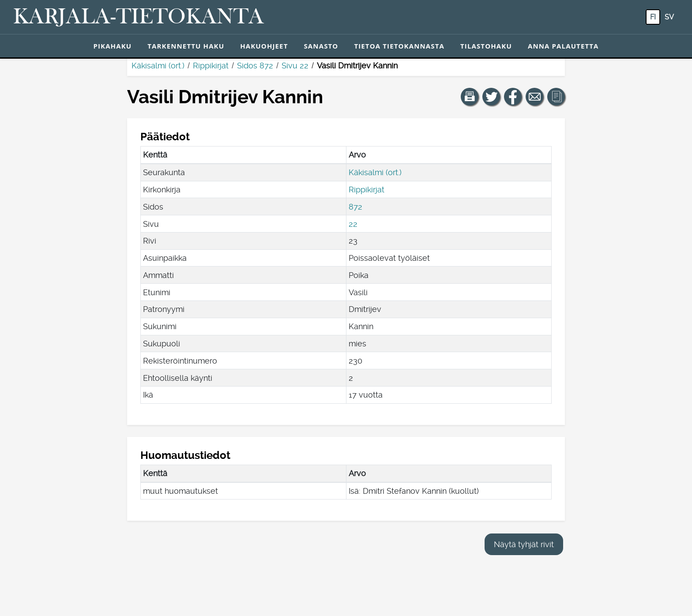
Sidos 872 (255, 66)
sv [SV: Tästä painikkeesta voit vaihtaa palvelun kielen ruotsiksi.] (669, 17)
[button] (470, 97)
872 (355, 207)
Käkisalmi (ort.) (158, 66)
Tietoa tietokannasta (399, 46)
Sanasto (321, 46)
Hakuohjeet (264, 46)
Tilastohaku (486, 46)
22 (353, 224)
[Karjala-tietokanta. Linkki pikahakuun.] (139, 17)
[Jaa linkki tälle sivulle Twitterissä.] (491, 97)
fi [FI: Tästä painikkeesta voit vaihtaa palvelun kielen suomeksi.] (653, 17)
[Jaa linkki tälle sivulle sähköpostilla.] (534, 97)
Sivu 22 (295, 66)
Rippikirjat (211, 66)
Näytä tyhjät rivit (524, 544)
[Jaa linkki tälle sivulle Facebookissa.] (513, 97)
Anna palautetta (563, 46)
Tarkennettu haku (186, 46)
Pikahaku (112, 46)
